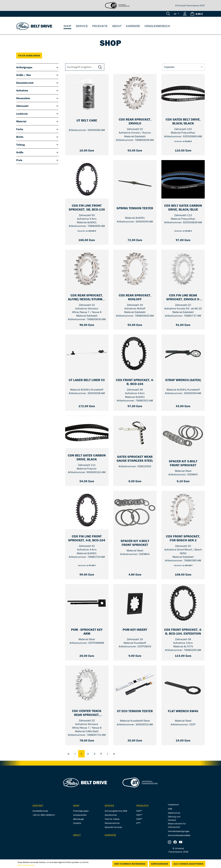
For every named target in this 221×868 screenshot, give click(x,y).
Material (37, 121)
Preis (37, 160)
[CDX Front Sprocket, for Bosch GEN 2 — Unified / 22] (183, 538)
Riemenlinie (37, 98)
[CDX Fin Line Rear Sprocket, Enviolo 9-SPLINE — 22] (183, 297)
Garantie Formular (113, 827)
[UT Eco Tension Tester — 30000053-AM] (135, 713)
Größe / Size (37, 75)
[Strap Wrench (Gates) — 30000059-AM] (183, 382)
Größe (37, 152)
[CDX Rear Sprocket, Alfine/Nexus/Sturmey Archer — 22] (87, 297)
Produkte (143, 806)
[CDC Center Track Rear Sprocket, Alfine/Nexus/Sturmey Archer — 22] (87, 713)
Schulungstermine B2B (116, 811)
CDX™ (139, 811)
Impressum (173, 804)
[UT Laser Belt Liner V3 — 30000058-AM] (87, 382)
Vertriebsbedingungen (179, 831)
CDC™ (139, 815)
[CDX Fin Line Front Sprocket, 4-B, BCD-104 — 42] (87, 538)
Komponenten (80, 815)
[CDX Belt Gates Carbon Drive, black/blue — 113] (183, 208)
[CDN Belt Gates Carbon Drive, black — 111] (87, 457)
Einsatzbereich (37, 83)
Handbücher (111, 815)
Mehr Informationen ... (27, 865)
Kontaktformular (40, 811)
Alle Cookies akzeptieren (188, 864)
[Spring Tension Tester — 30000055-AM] (135, 210)
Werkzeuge (78, 819)
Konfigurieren (160, 864)
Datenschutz (174, 813)
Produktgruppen (81, 811)
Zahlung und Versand (174, 818)
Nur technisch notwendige (130, 864)
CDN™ (139, 819)
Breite (37, 137)
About (77, 835)
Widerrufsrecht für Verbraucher (177, 825)
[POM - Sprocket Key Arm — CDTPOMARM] (87, 632)
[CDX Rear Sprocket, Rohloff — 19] (135, 297)
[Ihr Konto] (185, 14)
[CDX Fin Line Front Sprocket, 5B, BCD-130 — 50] (87, 208)
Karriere (110, 835)
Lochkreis (37, 114)
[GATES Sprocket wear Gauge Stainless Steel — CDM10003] (135, 459)
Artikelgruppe (37, 67)
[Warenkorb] (197, 14)
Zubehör (77, 823)
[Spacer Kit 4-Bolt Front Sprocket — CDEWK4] (135, 543)
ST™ (138, 823)
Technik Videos (112, 819)
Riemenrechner (112, 823)
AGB (170, 809)
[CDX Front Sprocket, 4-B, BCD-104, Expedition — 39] (183, 632)
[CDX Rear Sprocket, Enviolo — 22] (135, 121)
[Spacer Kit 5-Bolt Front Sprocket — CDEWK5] (183, 463)
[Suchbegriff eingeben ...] (82, 67)
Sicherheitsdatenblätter (179, 835)
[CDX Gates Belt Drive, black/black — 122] (183, 121)
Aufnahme (37, 90)
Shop (76, 806)
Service (110, 806)
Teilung (37, 145)
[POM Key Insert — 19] (135, 632)
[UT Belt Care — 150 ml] (87, 122)
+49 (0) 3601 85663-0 (44, 815)
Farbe (37, 129)
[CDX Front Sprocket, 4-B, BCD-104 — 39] (135, 382)
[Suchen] (168, 14)
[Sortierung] (184, 67)
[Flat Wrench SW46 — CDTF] (183, 713)
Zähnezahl (37, 106)
